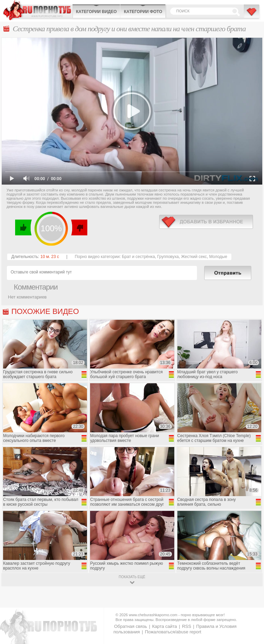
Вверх (251, 605)
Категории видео (96, 12)
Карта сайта (164, 626)
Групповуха (168, 257)
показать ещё (132, 577)
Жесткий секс (194, 257)
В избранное (252, 15)
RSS (186, 626)
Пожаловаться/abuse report (173, 632)
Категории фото (143, 12)
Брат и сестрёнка (138, 257)
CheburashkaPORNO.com (38, 10)
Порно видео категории (97, 257)
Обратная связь (131, 626)
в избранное (206, 222)
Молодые (218, 257)
